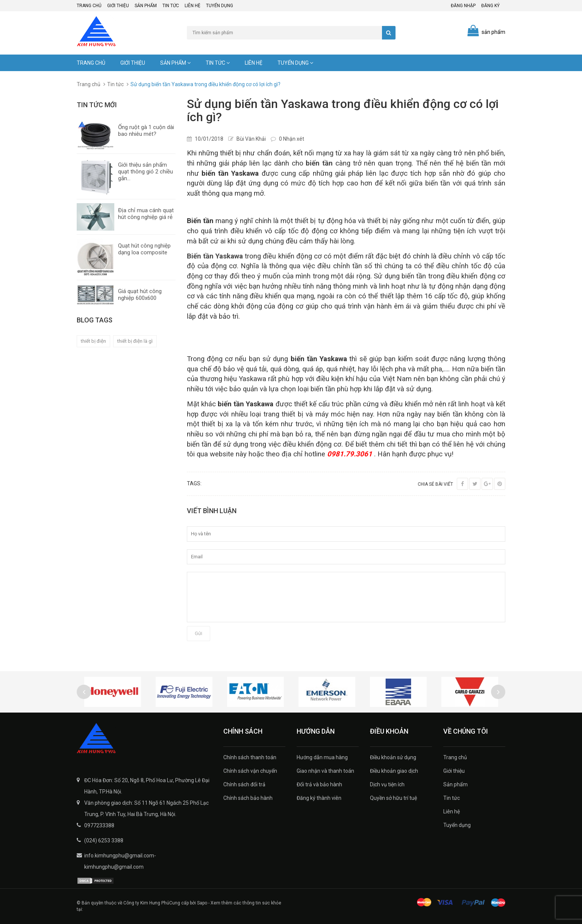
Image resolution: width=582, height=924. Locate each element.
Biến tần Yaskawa (215, 256)
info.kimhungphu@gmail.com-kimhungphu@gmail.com (120, 861)
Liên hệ (192, 6)
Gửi (199, 633)
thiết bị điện (93, 341)
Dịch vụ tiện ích (387, 784)
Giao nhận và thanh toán (325, 771)
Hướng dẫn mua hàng (322, 757)
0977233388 (99, 825)
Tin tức (171, 6)
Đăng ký (490, 6)
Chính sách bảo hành (248, 798)
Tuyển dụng (220, 6)
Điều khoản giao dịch (394, 771)
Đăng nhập (463, 6)
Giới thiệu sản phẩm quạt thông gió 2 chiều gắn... (145, 172)
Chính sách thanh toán (250, 757)
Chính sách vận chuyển (250, 771)
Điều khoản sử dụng (393, 757)
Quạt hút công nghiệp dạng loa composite (144, 249)
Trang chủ (89, 6)
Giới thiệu (118, 6)
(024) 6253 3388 (104, 840)
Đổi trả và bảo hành (319, 784)
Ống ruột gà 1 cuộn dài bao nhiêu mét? (146, 131)
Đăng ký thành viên (319, 798)
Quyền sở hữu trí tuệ (393, 798)
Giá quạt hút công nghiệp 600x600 (140, 295)
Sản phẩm (146, 6)
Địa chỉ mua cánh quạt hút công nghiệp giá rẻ (146, 214)
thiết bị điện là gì (135, 341)
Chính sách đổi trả (244, 784)
